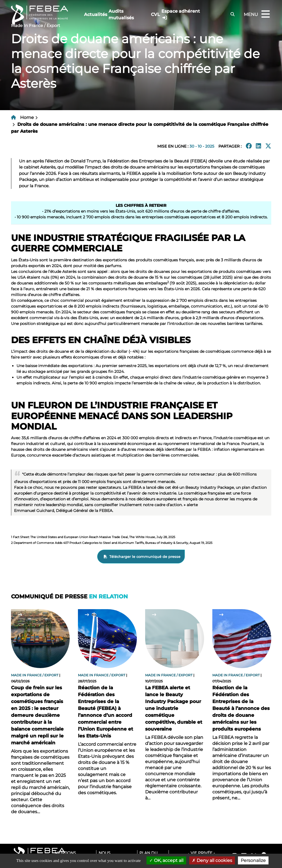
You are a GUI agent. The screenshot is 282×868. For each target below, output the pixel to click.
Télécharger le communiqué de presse (145, 557)
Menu (257, 14)
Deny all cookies (212, 860)
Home (27, 117)
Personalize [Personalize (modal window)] (253, 860)
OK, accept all (166, 860)
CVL (155, 14)
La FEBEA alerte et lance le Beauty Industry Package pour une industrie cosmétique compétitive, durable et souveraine (174, 708)
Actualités (96, 14)
